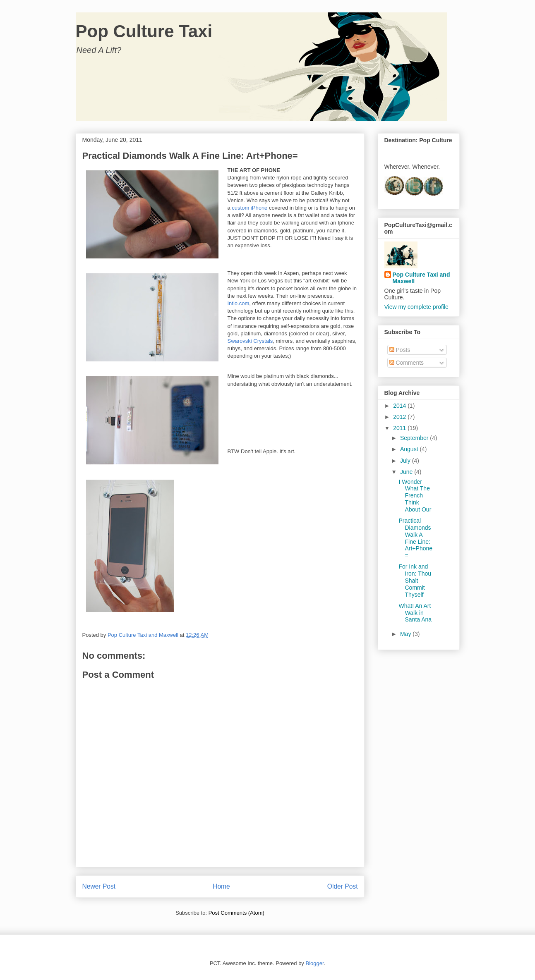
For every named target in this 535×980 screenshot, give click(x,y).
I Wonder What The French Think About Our (415, 496)
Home (221, 886)
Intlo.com (239, 303)
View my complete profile (416, 307)
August (410, 449)
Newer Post (99, 886)
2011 (400, 428)
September (415, 438)
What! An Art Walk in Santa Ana (415, 613)
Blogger (314, 963)
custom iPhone (250, 208)
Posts (400, 350)
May (406, 634)
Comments (407, 363)
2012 (400, 417)
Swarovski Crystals (250, 341)
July (406, 461)
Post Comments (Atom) (236, 913)
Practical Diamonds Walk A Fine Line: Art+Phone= (415, 538)
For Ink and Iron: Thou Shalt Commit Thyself (415, 580)
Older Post (343, 886)
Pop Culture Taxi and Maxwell (421, 278)
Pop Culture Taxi (144, 31)
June (407, 472)
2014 (400, 406)
